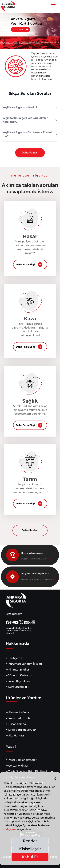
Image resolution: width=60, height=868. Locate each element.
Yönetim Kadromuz (20, 675)
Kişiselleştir (30, 849)
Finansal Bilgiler (17, 670)
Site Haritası (15, 736)
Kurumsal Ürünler (19, 718)
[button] (53, 6)
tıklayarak (10, 829)
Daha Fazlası (30, 153)
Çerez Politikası (17, 766)
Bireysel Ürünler (17, 713)
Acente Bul (21, 29)
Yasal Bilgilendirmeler (21, 760)
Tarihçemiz (14, 658)
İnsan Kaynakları (18, 681)
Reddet (30, 841)
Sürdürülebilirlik (17, 687)
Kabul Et (30, 857)
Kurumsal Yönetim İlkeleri (24, 664)
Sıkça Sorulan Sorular (21, 730)
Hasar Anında (16, 724)
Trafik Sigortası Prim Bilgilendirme (29, 771)
